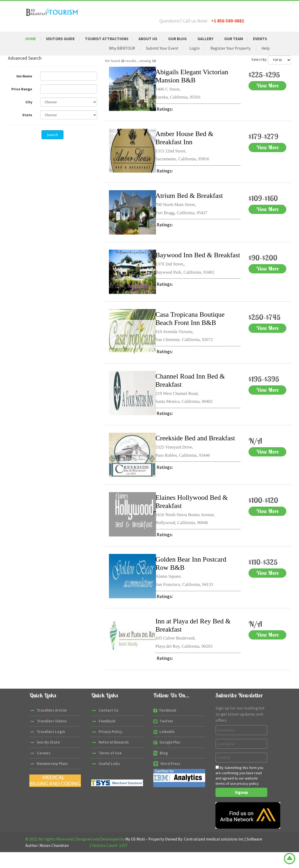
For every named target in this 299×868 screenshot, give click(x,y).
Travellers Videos (52, 737)
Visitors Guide (62, 39)
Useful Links (109, 780)
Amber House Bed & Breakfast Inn (187, 149)
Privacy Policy (111, 748)
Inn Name (24, 87)
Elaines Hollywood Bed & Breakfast (195, 517)
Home (31, 39)
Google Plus (170, 759)
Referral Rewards (114, 759)
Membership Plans (52, 780)
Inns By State (48, 759)
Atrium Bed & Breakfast (192, 207)
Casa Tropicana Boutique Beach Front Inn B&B (193, 332)
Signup (241, 808)
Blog (164, 769)
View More (258, 101)
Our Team (241, 39)
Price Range (22, 100)
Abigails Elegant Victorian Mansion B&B (195, 87)
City (29, 113)
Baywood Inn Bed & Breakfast (186, 270)
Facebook (168, 726)
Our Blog (183, 39)
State (27, 126)
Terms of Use (110, 769)
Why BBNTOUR (119, 59)
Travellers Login (51, 748)
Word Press (171, 780)
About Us (153, 39)
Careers (44, 769)
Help (265, 59)
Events (37, 49)
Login (193, 59)
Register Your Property (229, 59)
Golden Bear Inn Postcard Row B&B (194, 579)
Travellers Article (52, 726)
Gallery (212, 39)
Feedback (107, 737)
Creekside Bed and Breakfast (183, 456)
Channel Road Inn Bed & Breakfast (193, 394)
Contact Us (109, 726)
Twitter (166, 737)
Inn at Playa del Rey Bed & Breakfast (196, 641)
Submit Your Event (160, 59)
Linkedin (167, 748)
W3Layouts (80, 861)
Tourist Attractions (111, 39)
